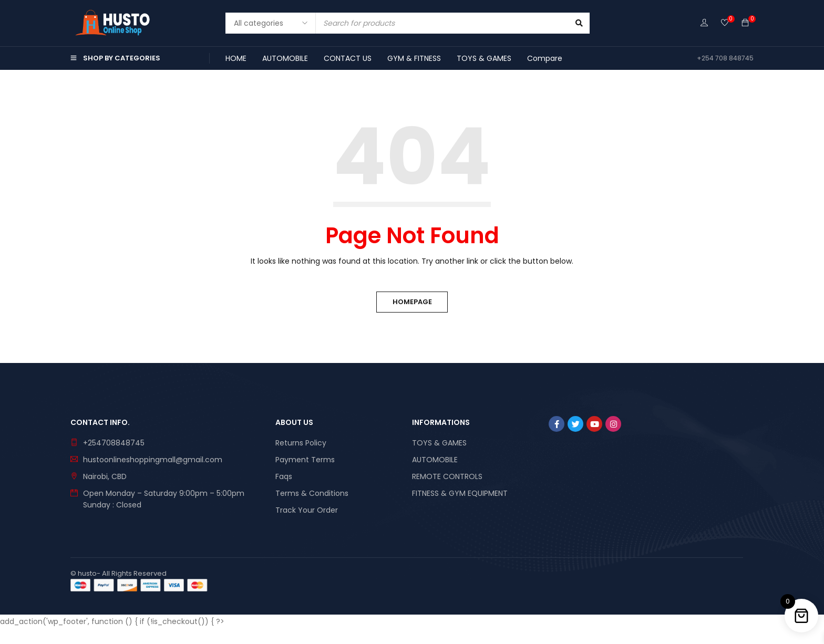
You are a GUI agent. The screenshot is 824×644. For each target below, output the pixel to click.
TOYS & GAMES (439, 443)
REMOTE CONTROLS (447, 476)
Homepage (412, 302)
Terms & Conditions (312, 493)
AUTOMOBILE (435, 460)
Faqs (284, 476)
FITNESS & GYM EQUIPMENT (460, 493)
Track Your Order (307, 510)
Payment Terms (305, 460)
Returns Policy (301, 443)
